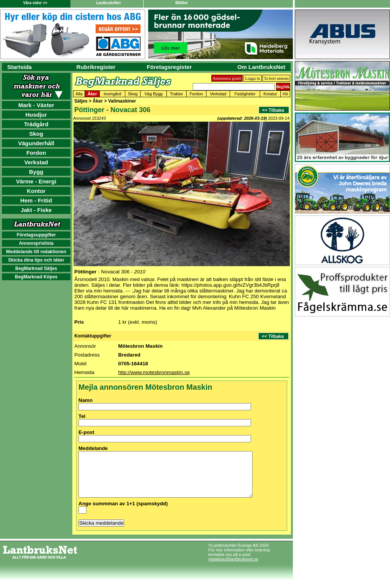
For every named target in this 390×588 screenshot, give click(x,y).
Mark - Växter (36, 105)
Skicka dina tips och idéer (36, 260)
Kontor (36, 191)
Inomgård (112, 94)
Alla (79, 94)
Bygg (36, 172)
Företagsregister (169, 67)
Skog (36, 134)
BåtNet (181, 3)
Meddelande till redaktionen (36, 252)
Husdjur (36, 115)
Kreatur (270, 94)
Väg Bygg (153, 94)
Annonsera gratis (227, 78)
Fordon (36, 153)
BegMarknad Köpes (36, 277)
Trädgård (36, 124)
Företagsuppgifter (36, 235)
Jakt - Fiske (36, 210)
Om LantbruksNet (261, 67)
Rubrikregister (96, 67)
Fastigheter (245, 94)
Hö (285, 94)
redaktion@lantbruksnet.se (233, 568)
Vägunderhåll (36, 143)
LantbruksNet (108, 3)
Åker (92, 94)
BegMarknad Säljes (36, 268)
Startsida (19, 67)
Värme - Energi (36, 181)
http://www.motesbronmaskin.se (154, 372)
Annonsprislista (36, 243)
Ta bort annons (276, 78)
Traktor (176, 94)
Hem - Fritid (36, 200)
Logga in (252, 78)
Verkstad (36, 162)
